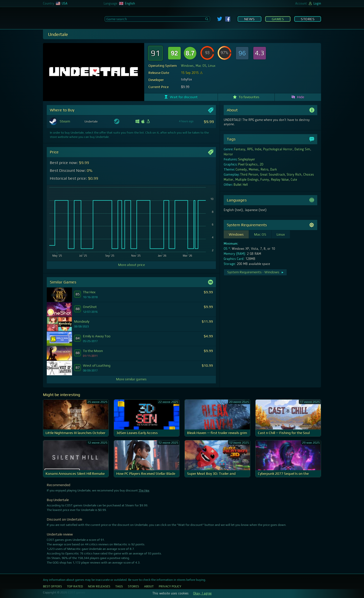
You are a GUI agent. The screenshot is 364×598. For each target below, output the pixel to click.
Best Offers (52, 586)
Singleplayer (247, 159)
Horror (228, 154)
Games (278, 19)
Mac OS (201, 66)
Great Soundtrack (272, 175)
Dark (274, 170)
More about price (131, 265)
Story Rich (294, 175)
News (249, 19)
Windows (187, 66)
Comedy (241, 170)
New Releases (99, 586)
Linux (212, 66)
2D (261, 164)
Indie (258, 149)
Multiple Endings (247, 180)
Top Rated (75, 586)
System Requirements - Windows (256, 272)
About (149, 586)
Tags (119, 586)
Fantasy (240, 149)
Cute (294, 180)
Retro (265, 170)
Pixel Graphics (248, 164)
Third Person (249, 175)
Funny (265, 180)
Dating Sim (302, 149)
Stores (308, 19)
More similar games (131, 379)
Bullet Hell (241, 185)
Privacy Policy (170, 586)
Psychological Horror (278, 149)
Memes (254, 170)
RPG (250, 149)
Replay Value (280, 180)
